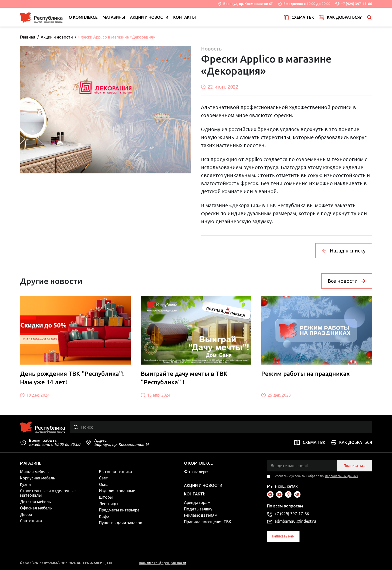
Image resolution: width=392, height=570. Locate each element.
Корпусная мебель (37, 478)
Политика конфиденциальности (162, 563)
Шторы (106, 497)
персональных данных (342, 476)
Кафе (104, 516)
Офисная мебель (36, 508)
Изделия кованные (117, 491)
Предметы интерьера (119, 510)
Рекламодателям (201, 515)
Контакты (184, 17)
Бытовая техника (115, 472)
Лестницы (109, 504)
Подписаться (355, 466)
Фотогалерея (197, 472)
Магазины (114, 17)
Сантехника (31, 521)
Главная (28, 37)
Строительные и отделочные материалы (48, 493)
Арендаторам (197, 502)
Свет (103, 478)
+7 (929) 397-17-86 (356, 4)
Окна (104, 484)
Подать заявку (198, 509)
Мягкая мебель (34, 472)
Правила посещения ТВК (208, 522)
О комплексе (83, 17)
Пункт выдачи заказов (121, 523)
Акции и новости (149, 17)
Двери (26, 514)
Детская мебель (35, 502)
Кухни (25, 484)
